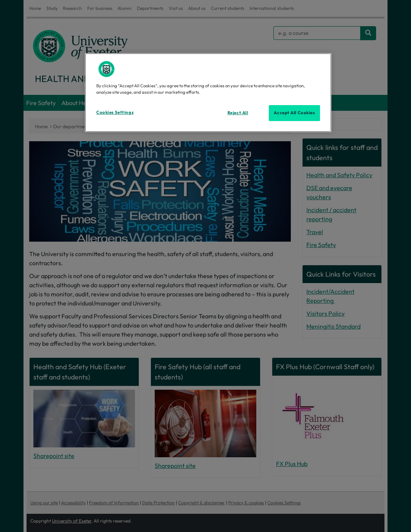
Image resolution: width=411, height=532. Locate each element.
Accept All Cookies (294, 113)
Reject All (238, 113)
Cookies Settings (115, 112)
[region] (208, 93)
